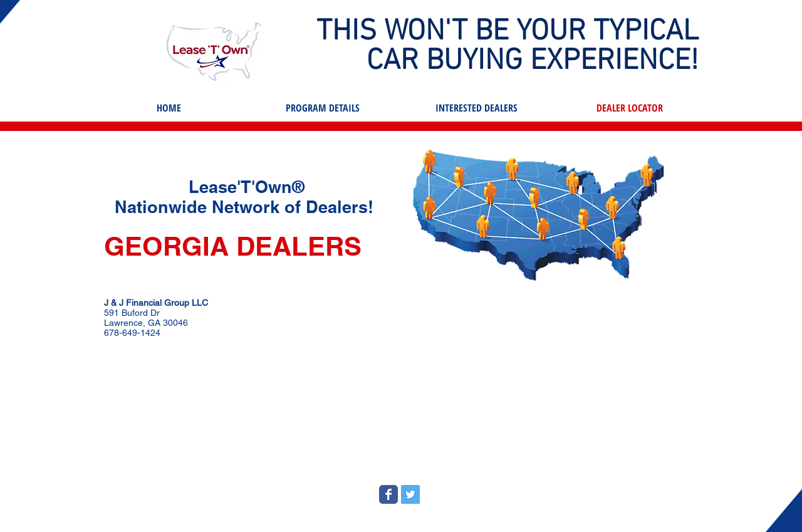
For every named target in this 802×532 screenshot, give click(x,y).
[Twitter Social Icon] (410, 494)
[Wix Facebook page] (388, 494)
